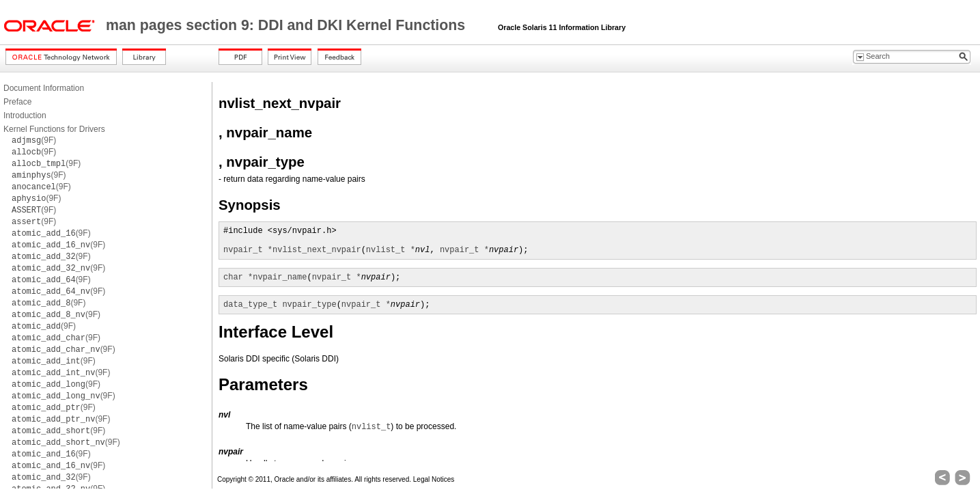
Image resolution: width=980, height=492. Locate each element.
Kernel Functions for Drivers (54, 129)
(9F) (34, 140)
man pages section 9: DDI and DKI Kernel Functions (288, 25)
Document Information (44, 88)
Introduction (25, 115)
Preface (17, 102)
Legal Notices (434, 479)
